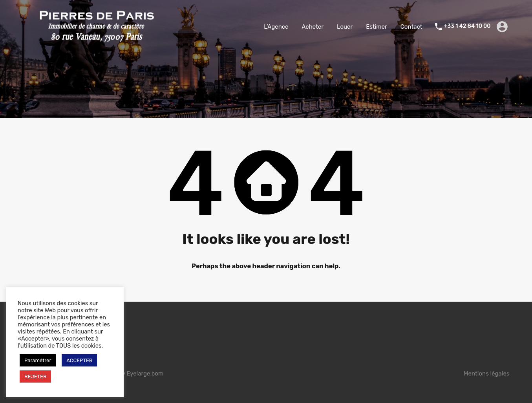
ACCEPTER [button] (79, 360)
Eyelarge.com (145, 374)
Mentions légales (487, 374)
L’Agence (276, 27)
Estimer (377, 27)
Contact (411, 27)
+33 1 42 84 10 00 (467, 26)
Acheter (313, 27)
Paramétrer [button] (38, 360)
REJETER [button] (35, 376)
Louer (345, 27)
